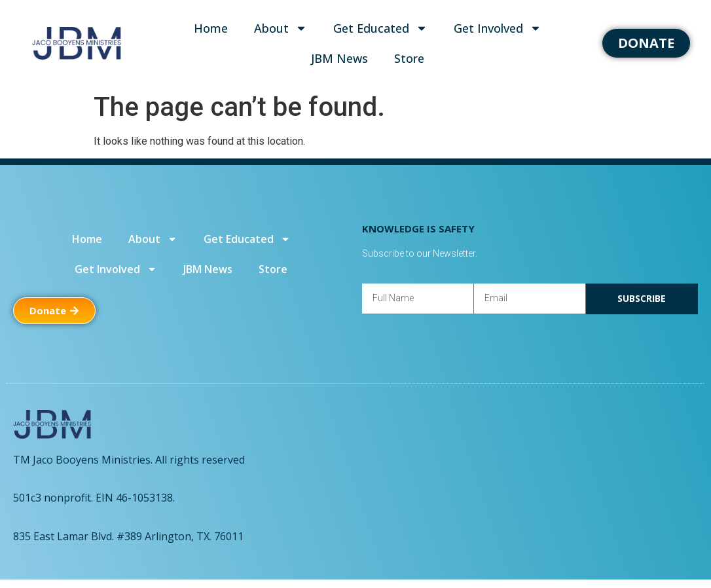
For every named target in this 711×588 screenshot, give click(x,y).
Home (211, 28)
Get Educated (380, 28)
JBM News (339, 58)
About (281, 28)
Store (409, 58)
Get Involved (498, 28)
